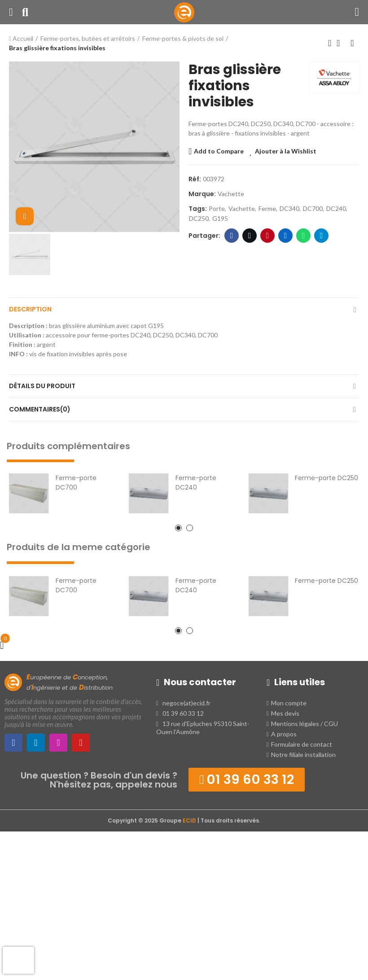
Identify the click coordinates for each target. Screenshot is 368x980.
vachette (242, 208)
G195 (220, 218)
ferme (267, 208)
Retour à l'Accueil (341, 43)
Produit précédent (330, 43)
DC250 (199, 218)
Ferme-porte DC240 (196, 483)
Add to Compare (219, 151)
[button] (178, 528)
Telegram (322, 236)
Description (30, 309)
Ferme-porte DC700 (76, 483)
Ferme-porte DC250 (326, 478)
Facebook (232, 236)
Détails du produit (42, 386)
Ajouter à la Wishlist (286, 151)
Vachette (231, 194)
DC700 (313, 208)
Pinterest (268, 236)
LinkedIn (286, 236)
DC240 (336, 208)
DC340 (289, 208)
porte (217, 208)
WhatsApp (304, 236)
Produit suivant (352, 43)
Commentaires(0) (40, 409)
